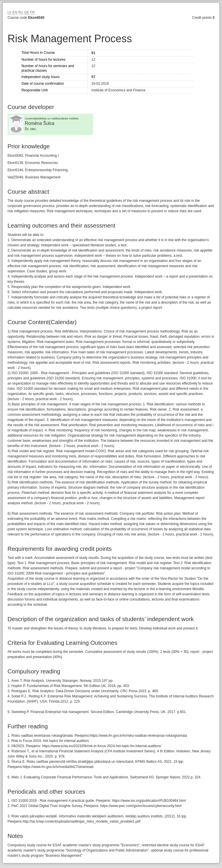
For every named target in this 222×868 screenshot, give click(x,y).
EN (15, 12)
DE (27, 12)
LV (10, 12)
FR (32, 12)
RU (21, 12)
